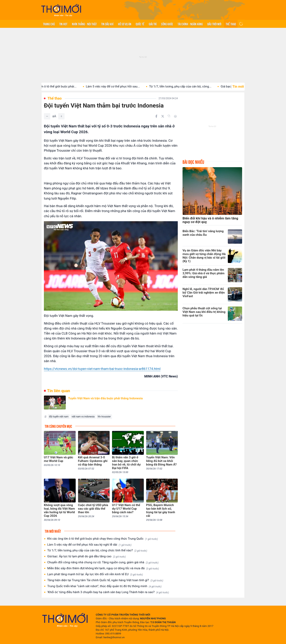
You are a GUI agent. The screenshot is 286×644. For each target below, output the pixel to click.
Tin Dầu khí (107, 24)
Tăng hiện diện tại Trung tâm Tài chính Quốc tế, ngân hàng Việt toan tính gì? (105, 580)
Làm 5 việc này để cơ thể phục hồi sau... (117, 86)
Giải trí (153, 24)
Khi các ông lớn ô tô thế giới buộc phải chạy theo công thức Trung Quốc (103, 539)
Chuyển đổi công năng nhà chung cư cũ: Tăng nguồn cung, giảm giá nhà (103, 562)
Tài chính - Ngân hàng (190, 24)
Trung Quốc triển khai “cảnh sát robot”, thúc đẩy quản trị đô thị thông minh (104, 586)
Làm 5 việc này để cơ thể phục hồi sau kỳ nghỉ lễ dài (89, 545)
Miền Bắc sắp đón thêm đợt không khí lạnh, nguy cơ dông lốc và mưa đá (103, 568)
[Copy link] (169, 116)
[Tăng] (61, 116)
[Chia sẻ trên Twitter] (163, 116)
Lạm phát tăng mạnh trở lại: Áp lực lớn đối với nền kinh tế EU (95, 574)
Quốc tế (140, 24)
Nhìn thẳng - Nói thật (84, 24)
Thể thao (231, 24)
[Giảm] (47, 116)
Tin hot (63, 24)
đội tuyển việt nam (59, 417)
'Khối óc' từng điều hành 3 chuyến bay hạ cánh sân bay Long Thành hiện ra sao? (108, 592)
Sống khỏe (167, 24)
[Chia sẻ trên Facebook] (156, 116)
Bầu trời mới (214, 24)
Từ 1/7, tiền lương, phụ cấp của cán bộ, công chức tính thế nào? (97, 550)
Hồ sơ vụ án (125, 24)
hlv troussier (104, 417)
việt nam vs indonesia (83, 417)
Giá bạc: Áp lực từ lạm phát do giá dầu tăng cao (86, 556)
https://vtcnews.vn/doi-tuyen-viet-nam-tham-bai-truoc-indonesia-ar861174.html (102, 369)
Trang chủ (49, 24)
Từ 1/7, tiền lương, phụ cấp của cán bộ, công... (184, 86)
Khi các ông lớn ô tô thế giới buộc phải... (54, 86)
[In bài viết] (175, 116)
